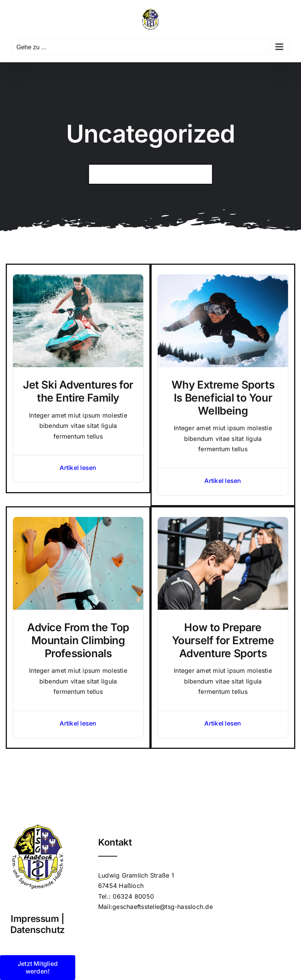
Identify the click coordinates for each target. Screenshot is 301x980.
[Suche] (99, 174)
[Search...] (150, 174)
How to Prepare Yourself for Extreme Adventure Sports (223, 640)
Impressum (35, 919)
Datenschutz (38, 930)
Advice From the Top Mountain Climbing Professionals (78, 640)
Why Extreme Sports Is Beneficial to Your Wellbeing (223, 398)
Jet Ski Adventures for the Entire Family (78, 391)
